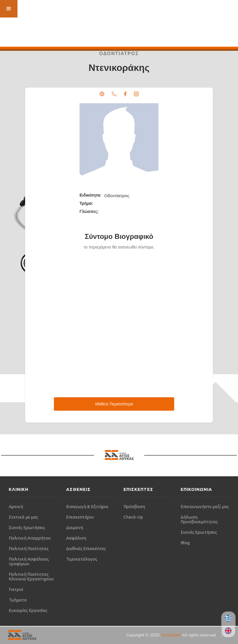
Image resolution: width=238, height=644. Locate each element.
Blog (185, 543)
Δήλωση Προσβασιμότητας (199, 519)
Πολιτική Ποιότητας (29, 548)
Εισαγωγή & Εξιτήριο (87, 506)
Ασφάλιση (76, 538)
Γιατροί (16, 589)
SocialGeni (172, 635)
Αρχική (16, 506)
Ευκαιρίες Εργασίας (28, 610)
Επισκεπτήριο (80, 517)
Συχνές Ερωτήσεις (27, 527)
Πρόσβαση (134, 506)
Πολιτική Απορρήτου (30, 538)
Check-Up (133, 517)
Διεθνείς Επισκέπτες (86, 548)
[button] (9, 9)
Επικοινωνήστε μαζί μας (205, 506)
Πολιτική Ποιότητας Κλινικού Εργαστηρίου (31, 576)
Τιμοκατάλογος (82, 559)
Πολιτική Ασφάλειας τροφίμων (29, 561)
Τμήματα (18, 600)
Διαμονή (75, 527)
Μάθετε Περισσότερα (114, 404)
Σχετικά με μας (23, 517)
